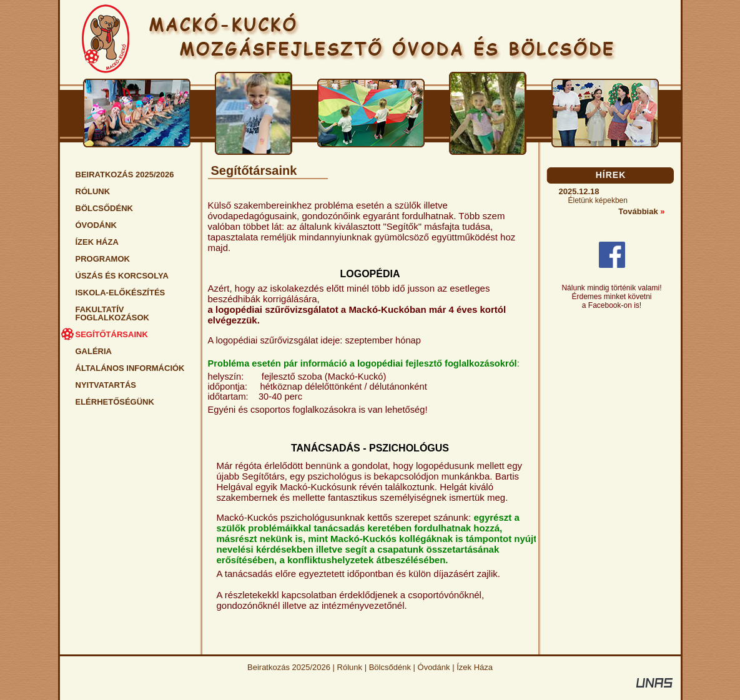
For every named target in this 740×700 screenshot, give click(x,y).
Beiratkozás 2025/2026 (289, 667)
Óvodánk (434, 667)
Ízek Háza (475, 667)
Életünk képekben (598, 200)
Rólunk (350, 667)
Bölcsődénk (390, 667)
